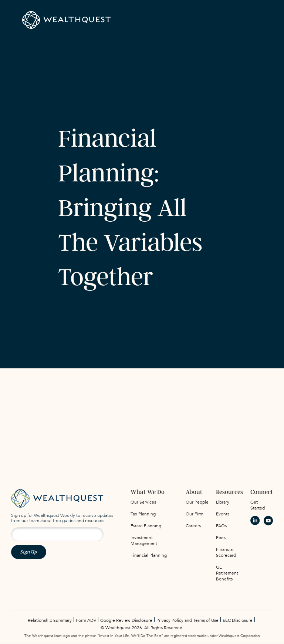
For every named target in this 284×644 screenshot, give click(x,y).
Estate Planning (146, 526)
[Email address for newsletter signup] (57, 534)
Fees (221, 538)
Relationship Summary (50, 620)
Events (223, 514)
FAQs (221, 526)
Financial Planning (149, 555)
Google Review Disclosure (126, 620)
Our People (197, 502)
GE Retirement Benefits (227, 573)
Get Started (258, 505)
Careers (193, 526)
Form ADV (86, 620)
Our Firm (195, 514)
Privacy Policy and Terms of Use (187, 620)
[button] (249, 20)
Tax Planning (143, 514)
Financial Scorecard (226, 552)
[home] (67, 20)
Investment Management (144, 541)
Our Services (143, 502)
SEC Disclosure (238, 620)
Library (223, 502)
